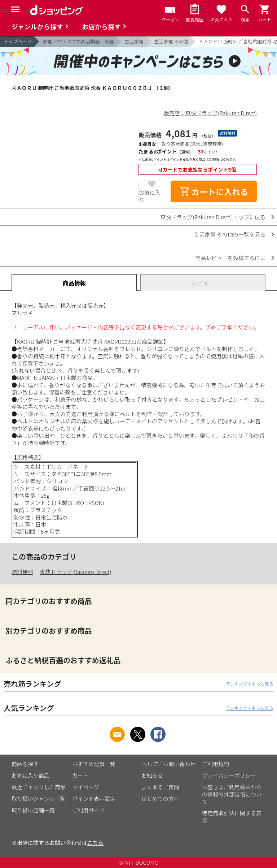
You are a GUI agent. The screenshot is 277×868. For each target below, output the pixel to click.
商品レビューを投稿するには (230, 258)
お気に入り (150, 195)
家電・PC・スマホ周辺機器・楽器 (78, 41)
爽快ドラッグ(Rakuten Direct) (75, 572)
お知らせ (152, 775)
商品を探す (25, 764)
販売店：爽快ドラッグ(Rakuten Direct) (210, 113)
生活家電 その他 (171, 41)
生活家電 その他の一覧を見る (230, 234)
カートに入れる (214, 191)
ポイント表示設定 (94, 798)
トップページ (18, 41)
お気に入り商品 (30, 775)
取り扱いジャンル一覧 (38, 798)
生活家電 (134, 41)
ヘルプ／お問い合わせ (168, 764)
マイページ (86, 787)
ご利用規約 (216, 764)
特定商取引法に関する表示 (232, 817)
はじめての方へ (160, 798)
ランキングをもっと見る (250, 684)
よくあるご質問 (160, 787)
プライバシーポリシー (229, 775)
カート (80, 775)
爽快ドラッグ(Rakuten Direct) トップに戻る (213, 217)
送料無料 (22, 572)
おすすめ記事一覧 (94, 764)
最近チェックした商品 (39, 787)
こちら (95, 843)
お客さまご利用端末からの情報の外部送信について (232, 794)
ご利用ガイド (88, 810)
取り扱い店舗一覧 (33, 810)
